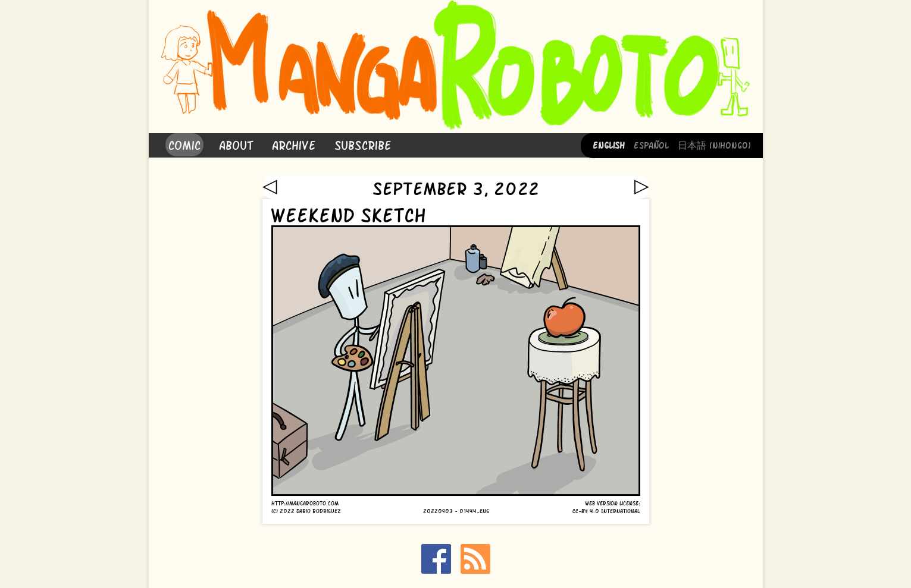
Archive (294, 144)
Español (651, 144)
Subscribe (363, 144)
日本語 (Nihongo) (714, 144)
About (236, 144)
